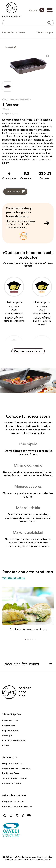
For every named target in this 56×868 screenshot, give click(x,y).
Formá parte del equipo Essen (17, 806)
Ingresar (36, 10)
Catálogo (7, 735)
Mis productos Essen (13, 764)
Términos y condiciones (39, 860)
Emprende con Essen (14, 32)
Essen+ (6, 745)
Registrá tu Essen (11, 773)
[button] (26, 640)
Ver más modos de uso (28, 351)
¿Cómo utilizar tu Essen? (15, 778)
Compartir (10, 47)
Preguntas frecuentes (13, 802)
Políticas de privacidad (16, 860)
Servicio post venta (12, 783)
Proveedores (9, 726)
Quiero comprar (15, 192)
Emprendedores (10, 731)
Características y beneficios (16, 768)
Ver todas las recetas (13, 578)
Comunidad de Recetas (14, 741)
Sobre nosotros (10, 721)
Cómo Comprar (45, 32)
